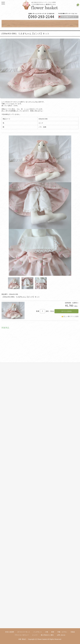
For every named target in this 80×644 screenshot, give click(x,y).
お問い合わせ (61, 635)
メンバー (35, 635)
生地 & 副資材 (10, 632)
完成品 (73, 632)
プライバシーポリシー (22, 635)
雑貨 (53, 632)
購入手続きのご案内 (47, 635)
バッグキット (38, 632)
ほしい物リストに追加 (71, 316)
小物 (47, 632)
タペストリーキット (24, 632)
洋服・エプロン (62, 632)
